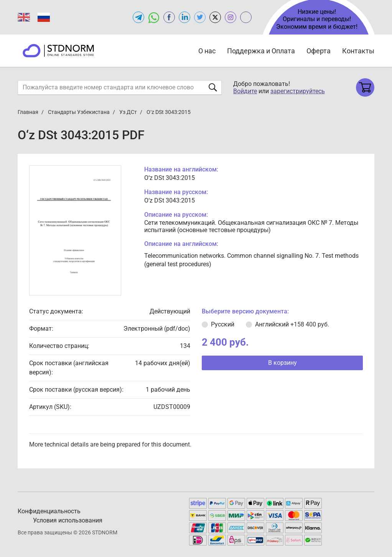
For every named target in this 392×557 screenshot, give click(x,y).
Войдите (245, 91)
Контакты (358, 51)
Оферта (319, 51)
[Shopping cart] (365, 87)
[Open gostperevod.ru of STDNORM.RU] (246, 17)
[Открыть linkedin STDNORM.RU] (184, 17)
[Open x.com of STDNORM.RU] (215, 17)
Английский (292, 324)
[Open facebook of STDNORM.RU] (169, 17)
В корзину (282, 363)
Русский (223, 324)
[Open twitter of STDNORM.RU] (200, 17)
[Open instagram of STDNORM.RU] (231, 17)
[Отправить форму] (213, 87)
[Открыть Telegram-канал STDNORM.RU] (138, 17)
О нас (207, 51)
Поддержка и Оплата (261, 51)
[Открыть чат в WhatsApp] (154, 17)
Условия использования (68, 520)
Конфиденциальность (49, 511)
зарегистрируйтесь (298, 91)
